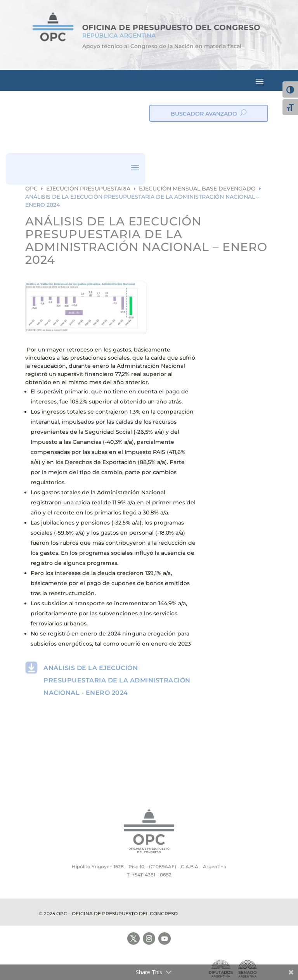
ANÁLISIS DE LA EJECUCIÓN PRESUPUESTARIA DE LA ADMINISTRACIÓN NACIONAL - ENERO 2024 (117, 680)
